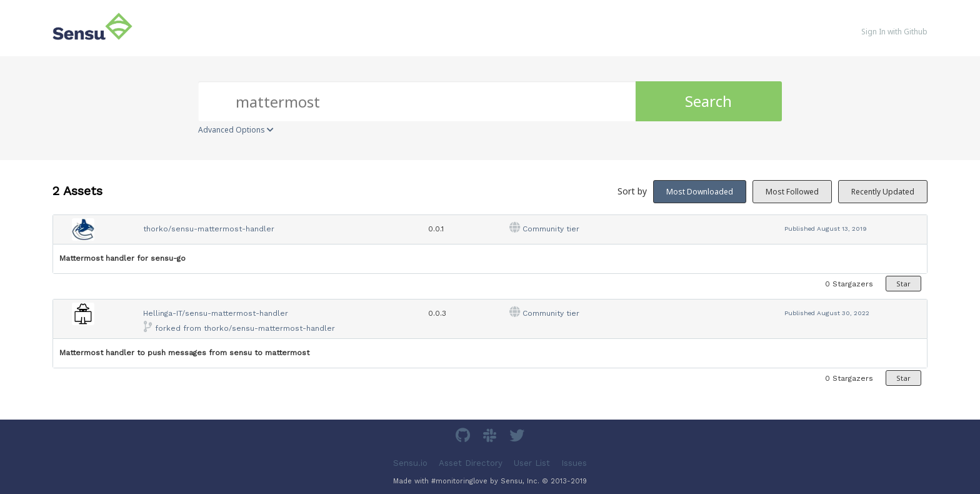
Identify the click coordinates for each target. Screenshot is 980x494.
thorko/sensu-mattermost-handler (209, 229)
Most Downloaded (700, 192)
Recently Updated (883, 192)
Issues (574, 462)
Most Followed (792, 192)
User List (532, 462)
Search (708, 101)
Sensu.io (410, 462)
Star (903, 284)
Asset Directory (471, 462)
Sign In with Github (894, 32)
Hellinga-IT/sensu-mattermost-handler (216, 313)
